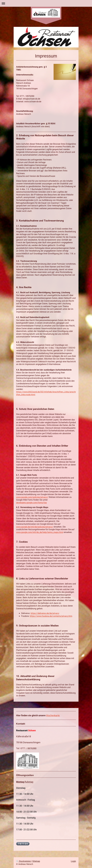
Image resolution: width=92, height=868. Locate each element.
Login (73, 861)
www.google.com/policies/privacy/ (32, 497)
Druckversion (24, 861)
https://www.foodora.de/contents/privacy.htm (51, 616)
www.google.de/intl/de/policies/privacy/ (35, 527)
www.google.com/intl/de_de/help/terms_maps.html (40, 532)
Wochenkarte (53, 715)
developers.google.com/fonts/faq (31, 502)
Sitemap (36, 861)
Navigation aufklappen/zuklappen (46, 3)
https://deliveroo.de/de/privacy (45, 613)
